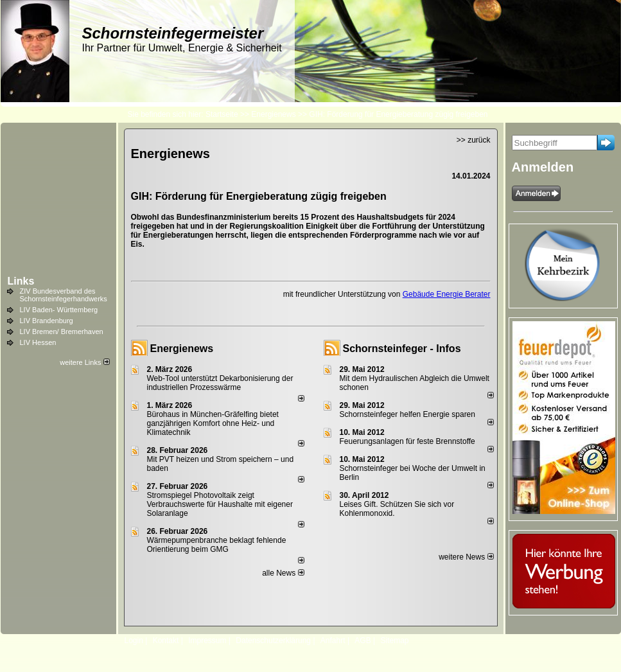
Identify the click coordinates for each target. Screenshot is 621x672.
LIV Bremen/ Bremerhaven (62, 332)
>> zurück (474, 140)
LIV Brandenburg (47, 321)
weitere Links (84, 362)
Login (134, 641)
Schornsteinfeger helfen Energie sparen (407, 414)
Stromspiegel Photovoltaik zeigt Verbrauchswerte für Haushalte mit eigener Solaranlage (220, 504)
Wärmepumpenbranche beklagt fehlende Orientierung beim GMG (217, 545)
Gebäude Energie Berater (447, 294)
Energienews (182, 349)
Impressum (207, 641)
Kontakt (166, 641)
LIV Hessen (38, 342)
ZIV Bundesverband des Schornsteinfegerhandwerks (64, 295)
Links (21, 281)
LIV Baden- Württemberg (59, 310)
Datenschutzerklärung (273, 641)
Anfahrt (333, 641)
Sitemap (394, 641)
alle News (283, 573)
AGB (363, 641)
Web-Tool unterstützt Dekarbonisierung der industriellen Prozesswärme (220, 383)
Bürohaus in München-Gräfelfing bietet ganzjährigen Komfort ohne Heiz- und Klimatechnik (213, 423)
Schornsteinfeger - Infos (402, 349)
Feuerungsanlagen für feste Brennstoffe (407, 441)
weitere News (466, 557)
